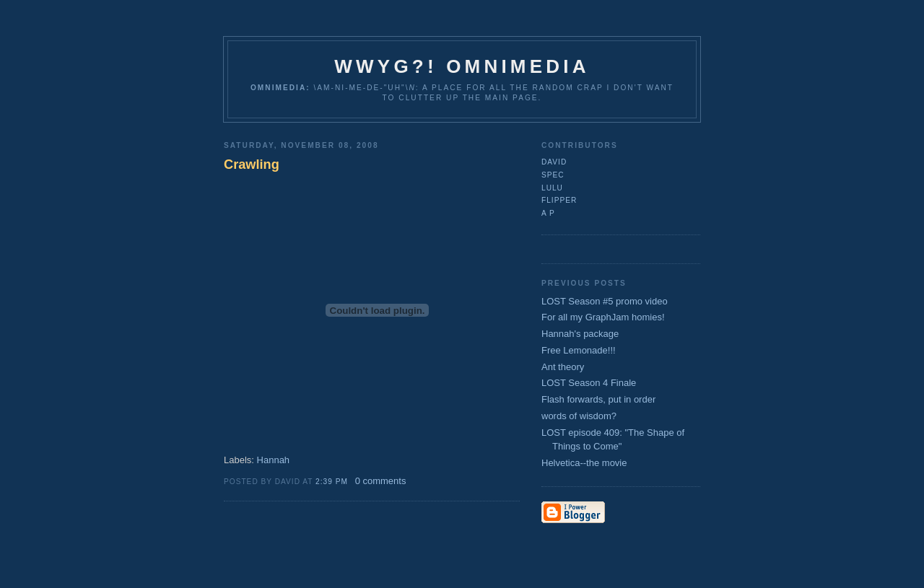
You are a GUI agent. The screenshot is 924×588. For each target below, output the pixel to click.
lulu (552, 188)
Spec (553, 175)
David (554, 162)
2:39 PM (332, 482)
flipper (559, 200)
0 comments (381, 481)
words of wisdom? (579, 416)
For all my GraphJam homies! (603, 317)
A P (548, 213)
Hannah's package (580, 334)
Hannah (274, 460)
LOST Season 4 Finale (589, 383)
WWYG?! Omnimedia (462, 66)
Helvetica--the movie (584, 463)
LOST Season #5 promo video (605, 301)
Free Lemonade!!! (579, 350)
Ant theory (563, 367)
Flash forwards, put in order (598, 399)
